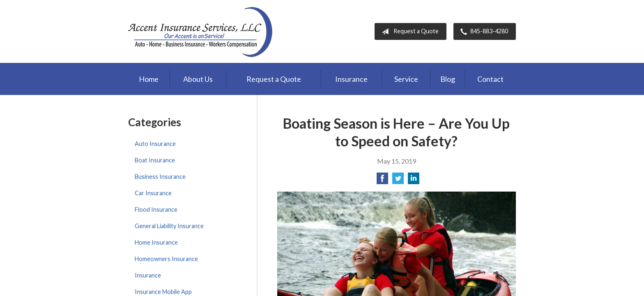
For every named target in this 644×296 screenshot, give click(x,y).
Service (406, 79)
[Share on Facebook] (382, 181)
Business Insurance (160, 177)
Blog (448, 79)
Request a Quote (408, 32)
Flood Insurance (156, 209)
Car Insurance (153, 193)
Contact (490, 79)
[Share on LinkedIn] (414, 181)
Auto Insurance (155, 144)
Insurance (351, 79)
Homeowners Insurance (166, 259)
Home (149, 79)
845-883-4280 (483, 32)
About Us (198, 79)
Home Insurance (156, 242)
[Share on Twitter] (398, 181)
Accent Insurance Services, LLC (201, 31)
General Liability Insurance (169, 226)
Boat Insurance (155, 160)
